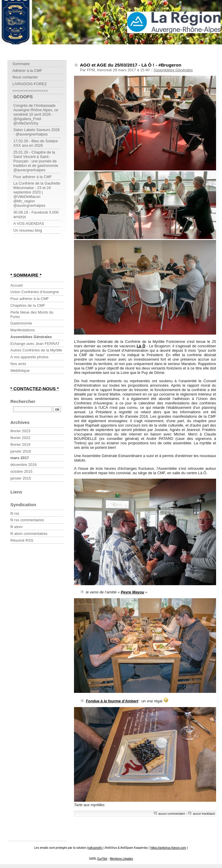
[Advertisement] (28, 255)
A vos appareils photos (29, 357)
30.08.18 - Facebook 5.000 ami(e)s (36, 214)
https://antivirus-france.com (168, 848)
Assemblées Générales (173, 70)
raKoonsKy (95, 848)
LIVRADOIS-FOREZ (29, 84)
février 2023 (20, 431)
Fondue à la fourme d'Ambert (112, 701)
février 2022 (20, 438)
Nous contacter (24, 77)
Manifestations (23, 330)
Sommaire (20, 64)
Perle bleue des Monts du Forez (32, 314)
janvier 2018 (21, 451)
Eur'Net (102, 859)
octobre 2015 (21, 471)
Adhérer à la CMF (26, 71)
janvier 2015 (21, 478)
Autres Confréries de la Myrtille (36, 350)
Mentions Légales (121, 859)
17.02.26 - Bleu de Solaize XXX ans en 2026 (36, 143)
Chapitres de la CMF (28, 305)
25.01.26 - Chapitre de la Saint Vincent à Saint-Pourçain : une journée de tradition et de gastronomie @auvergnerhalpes (36, 161)
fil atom (16, 527)
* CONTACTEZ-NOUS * (35, 389)
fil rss (15, 513)
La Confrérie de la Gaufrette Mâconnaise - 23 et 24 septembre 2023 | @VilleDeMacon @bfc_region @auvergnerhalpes (37, 194)
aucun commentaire (172, 814)
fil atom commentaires (29, 534)
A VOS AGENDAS (29, 224)
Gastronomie (21, 323)
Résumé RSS (22, 540)
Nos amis (18, 364)
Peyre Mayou (132, 592)
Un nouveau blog (28, 230)
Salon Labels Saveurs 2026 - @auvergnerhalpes (37, 132)
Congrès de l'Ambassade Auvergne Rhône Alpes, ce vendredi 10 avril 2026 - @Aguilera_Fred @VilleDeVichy (36, 114)
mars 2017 (20, 458)
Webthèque (20, 371)
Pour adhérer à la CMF (33, 177)
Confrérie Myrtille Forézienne (37, 33)
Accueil (16, 285)
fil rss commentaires (27, 520)
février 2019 (20, 445)
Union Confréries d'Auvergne (35, 292)
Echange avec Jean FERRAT (35, 344)
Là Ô (141, 346)
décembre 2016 (24, 465)
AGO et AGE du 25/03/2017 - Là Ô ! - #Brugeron (131, 65)
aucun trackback (204, 814)
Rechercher (23, 401)
